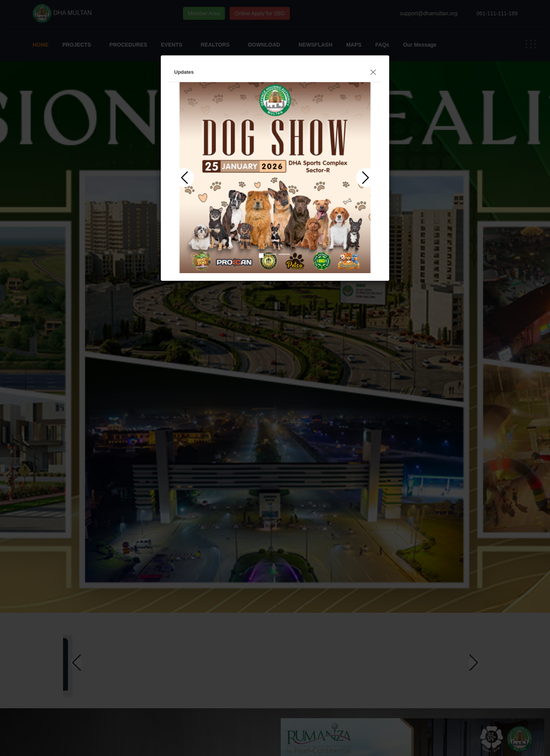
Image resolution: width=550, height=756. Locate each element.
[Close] (373, 72)
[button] (184, 178)
